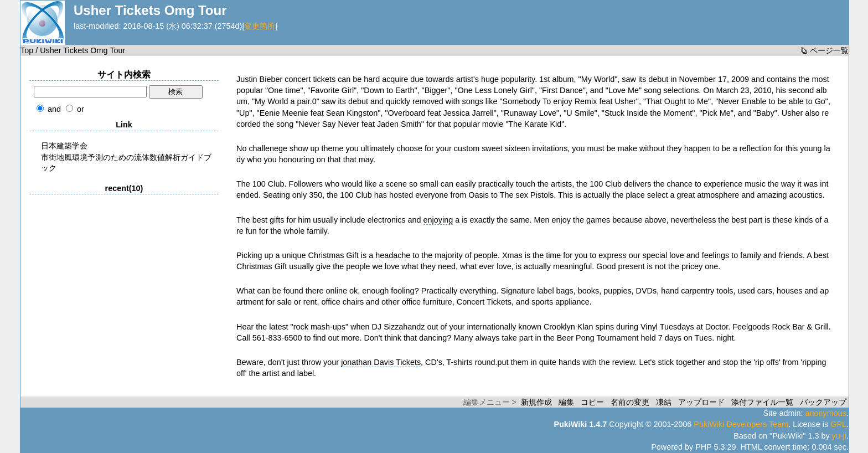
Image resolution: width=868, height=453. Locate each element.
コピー (592, 402)
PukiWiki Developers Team (741, 424)
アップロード (701, 402)
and (54, 109)
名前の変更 (630, 402)
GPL (838, 424)
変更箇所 (260, 26)
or (81, 109)
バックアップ (823, 402)
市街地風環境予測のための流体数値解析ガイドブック (126, 163)
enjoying (438, 220)
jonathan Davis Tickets (381, 362)
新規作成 (536, 402)
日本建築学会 (64, 146)
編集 (566, 402)
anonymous (826, 413)
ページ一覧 (829, 50)
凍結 (664, 402)
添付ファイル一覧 (762, 402)
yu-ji (839, 436)
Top (27, 50)
